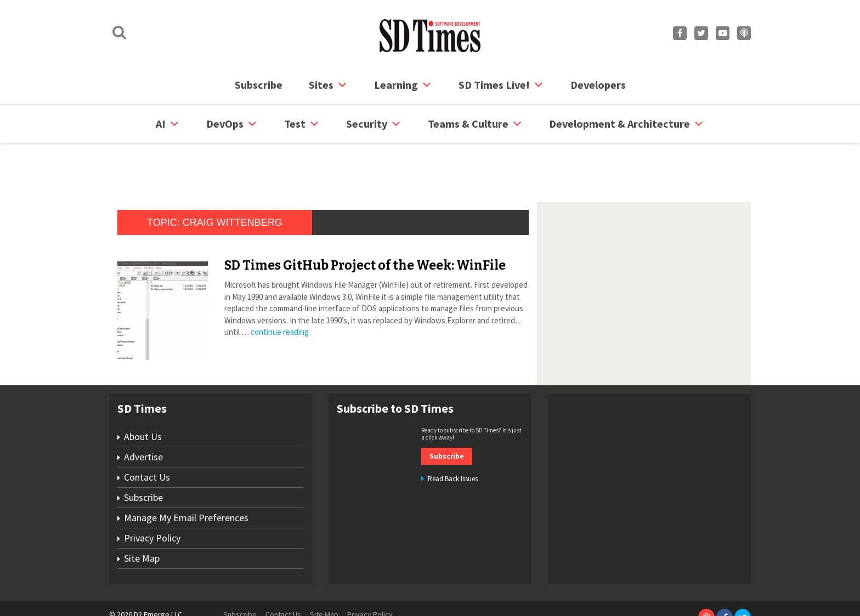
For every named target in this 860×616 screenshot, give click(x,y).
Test (302, 124)
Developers (598, 85)
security (374, 124)
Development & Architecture (627, 124)
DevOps (232, 124)
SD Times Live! (501, 85)
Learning (403, 85)
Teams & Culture (475, 124)
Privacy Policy (152, 496)
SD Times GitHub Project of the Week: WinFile (365, 224)
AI (168, 124)
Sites (328, 85)
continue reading (280, 290)
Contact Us (147, 435)
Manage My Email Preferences (186, 476)
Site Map (142, 517)
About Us (143, 395)
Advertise (143, 415)
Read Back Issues (453, 437)
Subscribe (259, 85)
